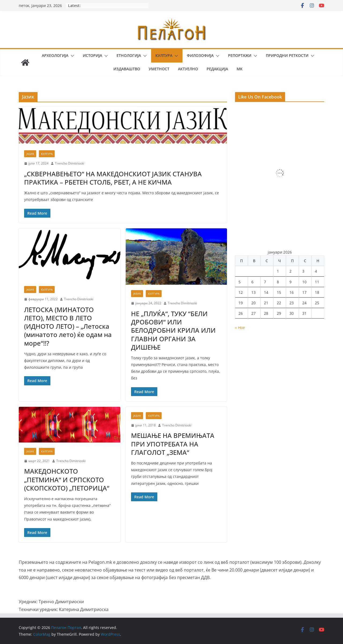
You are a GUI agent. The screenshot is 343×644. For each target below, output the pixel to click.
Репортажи (240, 55)
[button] (71, 56)
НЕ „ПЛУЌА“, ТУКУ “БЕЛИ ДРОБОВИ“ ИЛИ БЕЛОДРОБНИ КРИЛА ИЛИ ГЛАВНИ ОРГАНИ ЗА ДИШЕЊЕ (173, 330)
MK (240, 69)
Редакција (217, 69)
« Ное (240, 328)
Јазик (30, 154)
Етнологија (129, 55)
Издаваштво (127, 69)
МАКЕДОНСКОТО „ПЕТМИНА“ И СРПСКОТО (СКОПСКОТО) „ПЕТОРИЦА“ (67, 479)
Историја (92, 55)
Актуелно (188, 69)
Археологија (55, 55)
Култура (164, 55)
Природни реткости (287, 55)
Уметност (159, 69)
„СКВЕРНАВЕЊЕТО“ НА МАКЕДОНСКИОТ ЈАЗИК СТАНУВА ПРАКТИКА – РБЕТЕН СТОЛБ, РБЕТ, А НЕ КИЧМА (113, 178)
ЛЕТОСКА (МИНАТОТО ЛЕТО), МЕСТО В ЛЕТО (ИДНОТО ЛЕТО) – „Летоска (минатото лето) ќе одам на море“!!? (68, 326)
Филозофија (200, 55)
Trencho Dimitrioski (70, 163)
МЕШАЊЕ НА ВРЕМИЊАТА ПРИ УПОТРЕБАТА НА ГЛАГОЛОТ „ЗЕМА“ (173, 444)
